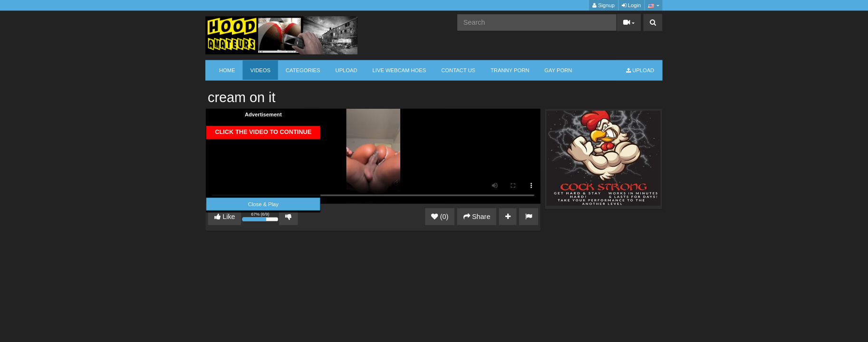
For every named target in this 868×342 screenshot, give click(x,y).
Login (631, 5)
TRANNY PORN (510, 70)
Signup (603, 5)
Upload (347, 70)
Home (227, 70)
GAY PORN (558, 70)
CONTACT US (458, 70)
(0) (440, 217)
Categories (303, 70)
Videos (260, 70)
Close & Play (263, 204)
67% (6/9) (261, 218)
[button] (653, 5)
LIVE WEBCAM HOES (400, 70)
